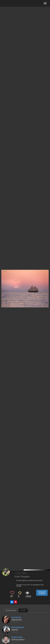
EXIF (23, 610)
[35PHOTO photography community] (12, 3)
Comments (11, 610)
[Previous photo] (2, 280)
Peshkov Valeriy (17, 637)
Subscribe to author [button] (42, 593)
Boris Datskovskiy (18, 627)
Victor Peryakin (22, 577)
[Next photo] (47, 280)
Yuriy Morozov (16, 617)
